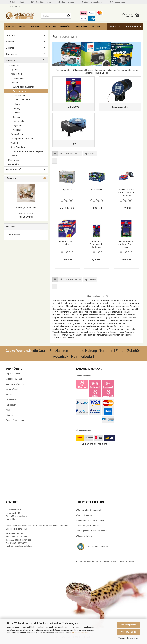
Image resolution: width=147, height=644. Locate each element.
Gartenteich (14, 164)
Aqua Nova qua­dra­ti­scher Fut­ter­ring (126, 248)
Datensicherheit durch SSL (97, 550)
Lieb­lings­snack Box (26, 207)
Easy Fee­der (97, 193)
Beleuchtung (16, 74)
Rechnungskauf (17, 2)
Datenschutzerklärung (80, 633)
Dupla (17, 104)
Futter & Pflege (17, 134)
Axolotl (14, 156)
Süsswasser (14, 65)
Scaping (14, 143)
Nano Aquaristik (18, 147)
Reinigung (17, 117)
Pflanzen (50, 27)
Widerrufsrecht (13, 393)
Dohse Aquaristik (22, 100)
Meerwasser (14, 160)
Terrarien (35, 27)
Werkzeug (17, 130)
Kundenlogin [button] (16, 6)
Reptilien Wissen (13, 377)
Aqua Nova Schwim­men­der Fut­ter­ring (97, 248)
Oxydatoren (18, 126)
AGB (8, 413)
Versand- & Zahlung (15, 382)
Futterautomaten (20, 91)
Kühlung (16, 113)
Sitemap (10, 419)
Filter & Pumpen (18, 78)
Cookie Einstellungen (15, 424)
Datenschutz (12, 403)
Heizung (16, 108)
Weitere (96, 27)
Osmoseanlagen (20, 121)
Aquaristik (11, 60)
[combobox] (73, 157)
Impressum (11, 408)
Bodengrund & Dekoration (22, 139)
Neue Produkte (133, 27)
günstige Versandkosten (92, 2)
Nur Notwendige (128, 632)
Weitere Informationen (128, 638)
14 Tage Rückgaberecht (41, 2)
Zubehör (65, 27)
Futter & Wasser (16, 27)
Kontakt (10, 398)
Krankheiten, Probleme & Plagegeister (27, 151)
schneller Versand (66, 2)
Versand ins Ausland (15, 388)
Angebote (114, 27)
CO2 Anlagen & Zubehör (23, 87)
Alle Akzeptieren (128, 625)
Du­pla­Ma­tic (67, 193)
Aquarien (14, 70)
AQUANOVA (20, 95)
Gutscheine (81, 27)
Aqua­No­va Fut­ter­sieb (67, 246)
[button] (55, 157)
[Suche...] (69, 16)
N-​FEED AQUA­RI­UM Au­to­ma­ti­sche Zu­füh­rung (126, 196)
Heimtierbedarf (13, 170)
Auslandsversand (117, 2)
